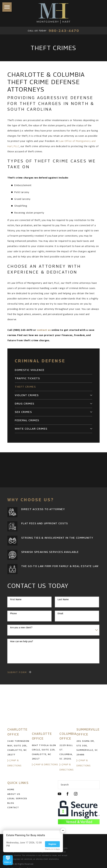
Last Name (63, 599)
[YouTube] (59, 794)
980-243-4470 (64, 31)
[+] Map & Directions (45, 764)
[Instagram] (76, 794)
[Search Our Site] (96, 785)
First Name (16, 599)
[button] (7, 7)
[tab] (91, 395)
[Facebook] (68, 794)
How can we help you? (22, 641)
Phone (13, 613)
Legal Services (17, 798)
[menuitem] (53, 370)
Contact (13, 807)
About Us (14, 794)
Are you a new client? (21, 627)
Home (11, 789)
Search (65, 785)
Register (52, 844)
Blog (11, 803)
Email (60, 613)
